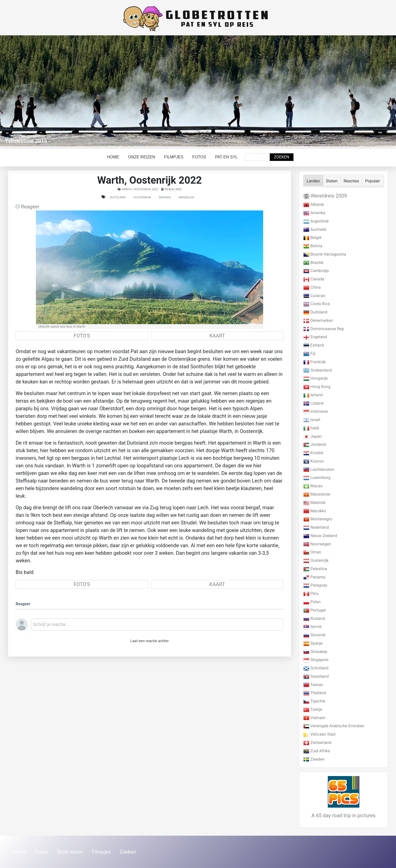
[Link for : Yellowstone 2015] (198, 91)
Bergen (165, 197)
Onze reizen (142, 157)
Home (113, 157)
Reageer (28, 207)
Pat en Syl (226, 157)
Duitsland (118, 197)
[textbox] (157, 626)
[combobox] (257, 157)
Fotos (199, 157)
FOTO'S (82, 336)
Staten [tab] (332, 181)
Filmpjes (174, 157)
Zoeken (282, 157)
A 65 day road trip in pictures (343, 815)
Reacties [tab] (351, 181)
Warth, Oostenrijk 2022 (140, 189)
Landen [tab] (313, 181)
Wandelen (186, 197)
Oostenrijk (142, 197)
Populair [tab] (373, 181)
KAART (217, 336)
